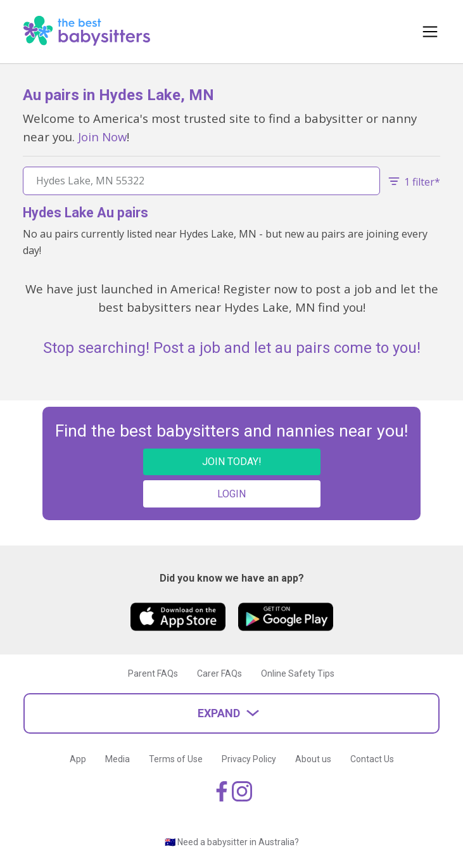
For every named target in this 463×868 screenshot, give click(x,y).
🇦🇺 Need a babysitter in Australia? (232, 842)
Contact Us (372, 759)
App (78, 759)
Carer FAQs (219, 673)
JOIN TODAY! (232, 462)
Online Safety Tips (298, 673)
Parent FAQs (153, 673)
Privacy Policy (249, 759)
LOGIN (231, 494)
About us (313, 759)
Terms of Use (176, 759)
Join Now (102, 137)
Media (117, 759)
